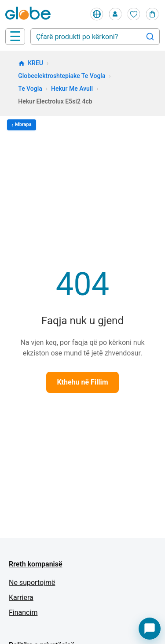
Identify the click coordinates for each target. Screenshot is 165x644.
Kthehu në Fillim (82, 382)
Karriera (21, 598)
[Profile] (115, 14)
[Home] (30, 14)
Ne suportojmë (32, 583)
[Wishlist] (134, 14)
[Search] (150, 37)
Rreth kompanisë (36, 564)
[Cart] (152, 14)
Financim (23, 613)
